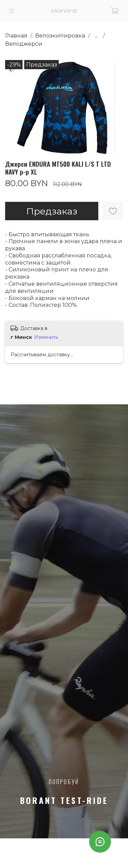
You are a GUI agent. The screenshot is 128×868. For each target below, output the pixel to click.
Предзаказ (52, 211)
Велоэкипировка (60, 36)
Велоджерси (24, 44)
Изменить (46, 337)
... (96, 36)
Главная (16, 36)
